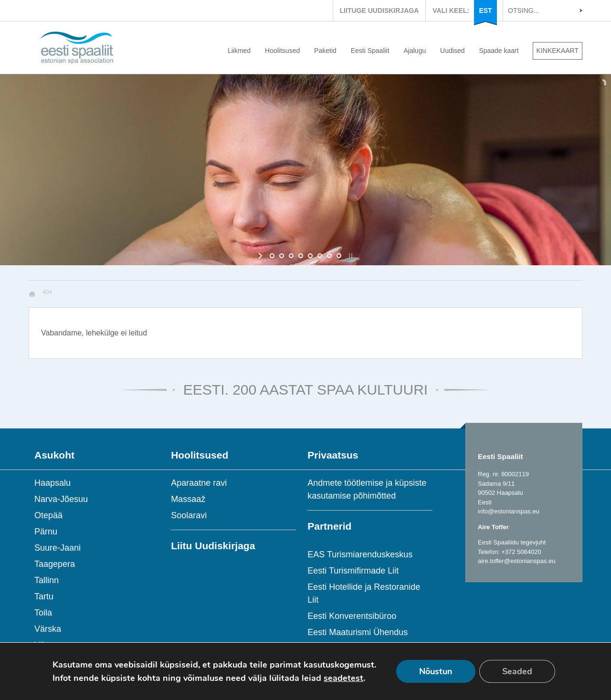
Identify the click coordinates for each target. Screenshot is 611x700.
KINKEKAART (558, 51)
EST (485, 10)
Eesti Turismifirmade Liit (353, 571)
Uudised (452, 51)
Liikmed (239, 51)
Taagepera (55, 564)
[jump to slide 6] (320, 256)
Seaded (517, 671)
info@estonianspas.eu (509, 511)
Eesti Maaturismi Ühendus (358, 632)
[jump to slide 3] (291, 256)
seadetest (343, 678)
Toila (43, 613)
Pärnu (46, 532)
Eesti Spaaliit (370, 51)
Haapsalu (53, 483)
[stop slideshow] (350, 256)
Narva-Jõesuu (61, 499)
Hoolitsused (282, 51)
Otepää (48, 515)
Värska (48, 629)
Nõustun (436, 671)
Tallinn (47, 580)
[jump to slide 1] (272, 256)
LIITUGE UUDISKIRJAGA (379, 10)
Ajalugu (415, 51)
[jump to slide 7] (329, 256)
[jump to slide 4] (301, 256)
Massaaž (188, 499)
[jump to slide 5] (310, 256)
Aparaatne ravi (199, 483)
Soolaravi (189, 515)
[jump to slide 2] (282, 256)
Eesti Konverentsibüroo (352, 616)
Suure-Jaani (58, 548)
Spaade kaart (499, 51)
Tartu (44, 596)
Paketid (325, 51)
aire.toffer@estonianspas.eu (517, 561)
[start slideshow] (261, 256)
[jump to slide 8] (339, 256)
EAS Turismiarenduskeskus (360, 554)
